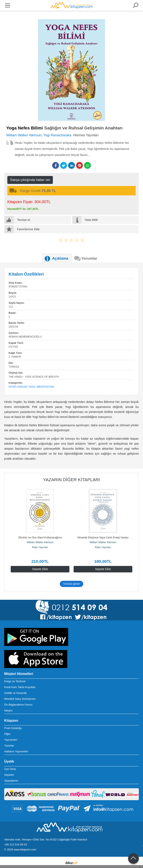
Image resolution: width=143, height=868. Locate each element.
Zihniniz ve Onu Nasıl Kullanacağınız (40, 537)
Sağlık (22, 387)
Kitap (12, 387)
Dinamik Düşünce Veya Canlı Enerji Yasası (103, 537)
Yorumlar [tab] (89, 258)
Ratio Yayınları (40, 547)
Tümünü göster (72, 584)
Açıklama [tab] (60, 258)
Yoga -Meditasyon (41, 387)
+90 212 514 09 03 (16, 845)
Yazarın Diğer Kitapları (72, 480)
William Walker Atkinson (40, 542)
